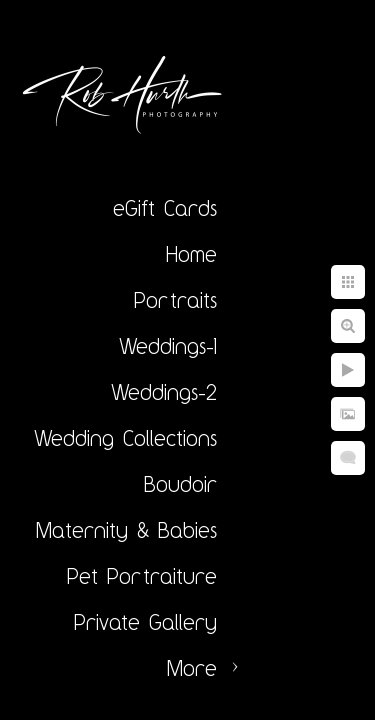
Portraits (175, 300)
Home (191, 254)
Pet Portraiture (142, 576)
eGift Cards (165, 208)
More (192, 668)
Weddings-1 (168, 346)
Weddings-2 (164, 392)
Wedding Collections (125, 438)
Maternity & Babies (126, 530)
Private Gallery (145, 622)
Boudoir (180, 484)
